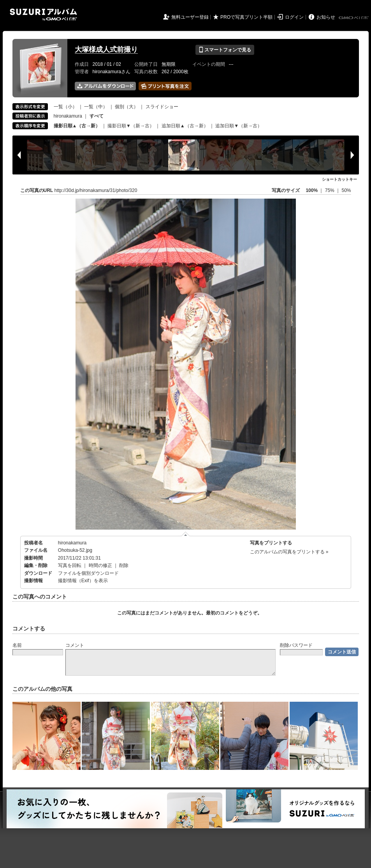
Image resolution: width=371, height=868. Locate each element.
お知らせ (326, 17)
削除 (124, 565)
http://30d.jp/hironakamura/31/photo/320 (96, 190)
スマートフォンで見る (225, 50)
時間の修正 (100, 565)
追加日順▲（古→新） (185, 126)
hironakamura (68, 116)
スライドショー (162, 107)
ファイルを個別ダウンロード (88, 573)
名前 (17, 645)
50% (346, 190)
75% (330, 190)
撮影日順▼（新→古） (131, 126)
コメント (75, 645)
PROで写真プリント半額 (246, 17)
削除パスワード (296, 645)
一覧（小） (65, 107)
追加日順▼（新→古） (239, 126)
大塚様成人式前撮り (106, 49)
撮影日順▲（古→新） (77, 126)
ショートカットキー (339, 179)
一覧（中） (96, 107)
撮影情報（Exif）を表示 (83, 581)
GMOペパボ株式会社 (354, 18)
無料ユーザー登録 (190, 17)
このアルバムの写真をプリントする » (289, 552)
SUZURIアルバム (43, 15)
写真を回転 (70, 565)
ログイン (294, 17)
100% (312, 190)
